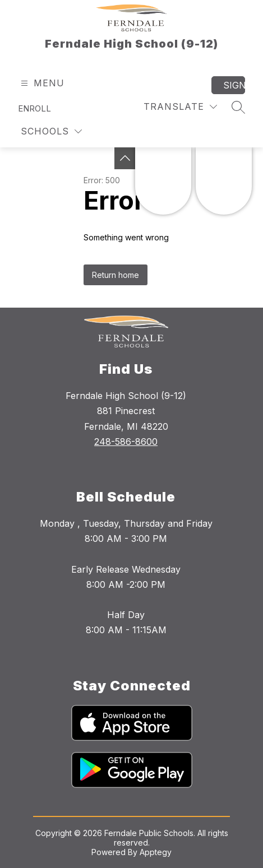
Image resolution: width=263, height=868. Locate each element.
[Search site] (238, 107)
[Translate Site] (180, 107)
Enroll (34, 108)
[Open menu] (41, 83)
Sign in (234, 85)
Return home (116, 275)
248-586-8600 (126, 442)
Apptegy (156, 852)
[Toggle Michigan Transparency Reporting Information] (125, 158)
